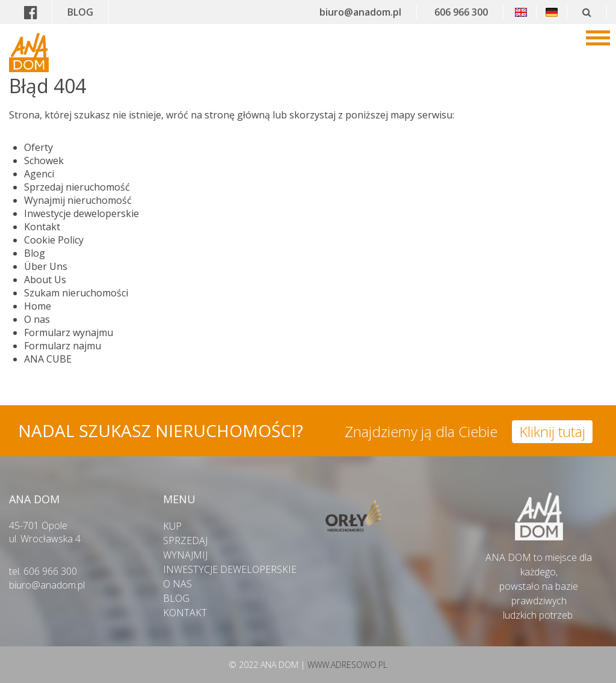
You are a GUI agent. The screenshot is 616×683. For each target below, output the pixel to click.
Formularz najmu (63, 346)
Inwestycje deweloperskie (82, 213)
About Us (45, 280)
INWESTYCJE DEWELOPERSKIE (230, 569)
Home (38, 306)
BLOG (80, 12)
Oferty (38, 147)
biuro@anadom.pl (360, 12)
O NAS (177, 584)
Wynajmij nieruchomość (78, 200)
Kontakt (42, 227)
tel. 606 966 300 (43, 571)
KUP (172, 526)
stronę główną (237, 115)
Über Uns (46, 266)
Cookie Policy (54, 240)
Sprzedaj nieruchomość (77, 187)
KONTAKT (185, 613)
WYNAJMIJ (185, 555)
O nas (37, 319)
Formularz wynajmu (69, 332)
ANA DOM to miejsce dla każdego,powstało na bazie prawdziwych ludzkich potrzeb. (539, 579)
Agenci (39, 174)
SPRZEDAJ (185, 541)
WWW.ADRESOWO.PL (347, 665)
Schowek (44, 161)
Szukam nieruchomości (76, 293)
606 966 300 (461, 12)
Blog (35, 253)
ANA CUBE (48, 359)
